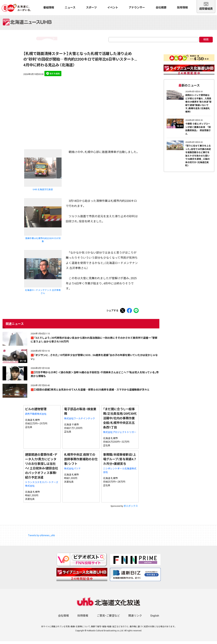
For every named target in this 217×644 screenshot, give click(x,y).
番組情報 (49, 8)
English (155, 619)
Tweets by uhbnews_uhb (41, 538)
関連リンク (135, 619)
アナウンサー (137, 8)
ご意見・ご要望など (108, 619)
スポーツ (91, 8)
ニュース (70, 8)
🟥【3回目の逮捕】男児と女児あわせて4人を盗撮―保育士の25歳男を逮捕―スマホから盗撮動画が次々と (90, 393)
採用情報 (182, 8)
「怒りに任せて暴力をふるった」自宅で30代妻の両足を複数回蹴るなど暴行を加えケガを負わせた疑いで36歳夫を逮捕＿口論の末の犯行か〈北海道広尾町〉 (198, 159)
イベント (113, 8)
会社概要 (161, 8)
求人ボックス (131, 509)
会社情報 (63, 619)
